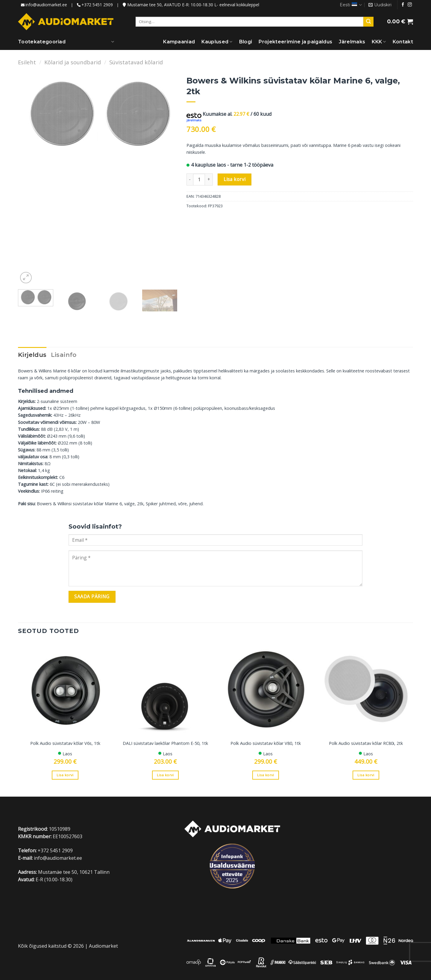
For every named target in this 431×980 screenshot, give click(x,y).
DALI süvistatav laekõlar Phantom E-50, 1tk (165, 743)
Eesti (351, 5)
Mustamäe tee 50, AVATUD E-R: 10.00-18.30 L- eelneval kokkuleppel (191, 5)
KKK (379, 42)
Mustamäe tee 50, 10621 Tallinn (74, 872)
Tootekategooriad (42, 42)
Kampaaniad (179, 42)
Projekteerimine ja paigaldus (295, 42)
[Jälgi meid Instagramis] (410, 5)
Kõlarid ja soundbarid (73, 62)
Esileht (27, 62)
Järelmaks (352, 42)
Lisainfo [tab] (64, 355)
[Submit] (368, 22)
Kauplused (217, 42)
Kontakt (403, 42)
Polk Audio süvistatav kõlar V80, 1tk (266, 743)
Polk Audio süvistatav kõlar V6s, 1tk (65, 743)
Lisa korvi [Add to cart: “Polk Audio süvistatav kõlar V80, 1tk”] (265, 775)
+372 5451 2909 (97, 5)
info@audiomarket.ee (46, 5)
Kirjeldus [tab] (32, 355)
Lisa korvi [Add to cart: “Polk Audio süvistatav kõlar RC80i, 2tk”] (366, 775)
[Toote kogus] (199, 179)
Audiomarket (103, 946)
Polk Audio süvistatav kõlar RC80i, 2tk (366, 743)
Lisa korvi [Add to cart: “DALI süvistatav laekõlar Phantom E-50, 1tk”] (165, 775)
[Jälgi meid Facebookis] (403, 5)
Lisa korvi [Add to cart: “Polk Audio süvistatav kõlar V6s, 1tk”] (65, 775)
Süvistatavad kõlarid (136, 62)
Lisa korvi (235, 179)
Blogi (246, 42)
